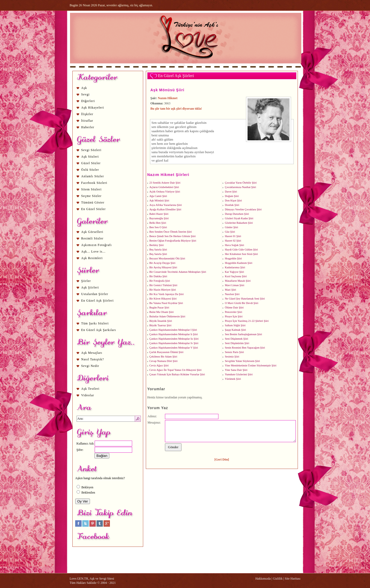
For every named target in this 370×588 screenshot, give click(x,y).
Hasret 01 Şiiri (233, 236)
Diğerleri (88, 101)
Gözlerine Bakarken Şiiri (239, 223)
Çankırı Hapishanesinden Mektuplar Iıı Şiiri (174, 339)
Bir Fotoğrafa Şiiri (160, 281)
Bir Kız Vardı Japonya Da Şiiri (167, 294)
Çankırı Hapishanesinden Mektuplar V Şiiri (174, 348)
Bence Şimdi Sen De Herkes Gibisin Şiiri (173, 236)
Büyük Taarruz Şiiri (160, 325)
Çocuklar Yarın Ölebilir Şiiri (241, 183)
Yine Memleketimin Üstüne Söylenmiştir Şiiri (251, 365)
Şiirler (86, 281)
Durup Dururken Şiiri (237, 214)
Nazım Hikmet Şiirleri (168, 175)
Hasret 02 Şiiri (233, 241)
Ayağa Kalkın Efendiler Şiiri (165, 209)
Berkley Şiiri (157, 245)
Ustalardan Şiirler (95, 294)
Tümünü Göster (93, 202)
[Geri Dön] (222, 459)
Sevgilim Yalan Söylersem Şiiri (242, 361)
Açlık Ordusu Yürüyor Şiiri (165, 192)
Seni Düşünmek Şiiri (236, 339)
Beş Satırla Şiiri (158, 250)
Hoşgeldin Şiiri (233, 258)
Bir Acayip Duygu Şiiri (162, 263)
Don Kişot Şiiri (233, 201)
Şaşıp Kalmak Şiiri (235, 330)
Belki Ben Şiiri (158, 223)
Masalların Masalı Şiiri (238, 281)
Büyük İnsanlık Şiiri (161, 321)
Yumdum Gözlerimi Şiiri (239, 374)
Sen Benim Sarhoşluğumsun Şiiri (243, 334)
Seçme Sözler (92, 196)
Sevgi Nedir (90, 366)
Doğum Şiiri (232, 196)
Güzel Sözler (91, 163)
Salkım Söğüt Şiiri (235, 325)
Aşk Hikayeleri (93, 108)
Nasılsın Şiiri (232, 294)
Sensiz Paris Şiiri (234, 352)
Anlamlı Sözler (93, 176)
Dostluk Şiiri (232, 205)
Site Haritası (293, 579)
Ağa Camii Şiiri (158, 196)
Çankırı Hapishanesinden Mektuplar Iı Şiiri (174, 334)
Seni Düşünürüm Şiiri (237, 343)
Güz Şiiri (230, 232)
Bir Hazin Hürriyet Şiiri (163, 290)
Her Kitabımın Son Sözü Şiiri (241, 254)
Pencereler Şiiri (233, 312)
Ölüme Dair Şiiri (234, 308)
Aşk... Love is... (93, 252)
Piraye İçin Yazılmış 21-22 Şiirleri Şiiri (247, 321)
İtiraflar (87, 121)
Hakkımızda (263, 579)
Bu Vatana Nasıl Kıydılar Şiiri (166, 303)
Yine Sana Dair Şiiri (236, 370)
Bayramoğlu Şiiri (159, 218)
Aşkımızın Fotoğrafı (97, 245)
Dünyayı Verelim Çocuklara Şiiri (243, 209)
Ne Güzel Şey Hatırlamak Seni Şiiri (245, 299)
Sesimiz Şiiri (232, 357)
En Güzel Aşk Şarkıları (99, 330)
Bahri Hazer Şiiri (159, 214)
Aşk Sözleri (90, 157)
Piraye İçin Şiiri (234, 316)
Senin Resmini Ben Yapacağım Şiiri (245, 348)
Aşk (84, 88)
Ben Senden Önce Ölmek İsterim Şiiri (171, 232)
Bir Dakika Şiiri (158, 276)
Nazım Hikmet (168, 98)
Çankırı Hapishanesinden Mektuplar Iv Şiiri (174, 343)
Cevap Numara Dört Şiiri (163, 361)
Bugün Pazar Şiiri (159, 308)
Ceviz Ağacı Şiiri (159, 365)
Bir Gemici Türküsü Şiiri (163, 285)
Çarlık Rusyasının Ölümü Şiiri (167, 352)
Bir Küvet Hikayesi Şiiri (163, 299)
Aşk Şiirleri (90, 287)
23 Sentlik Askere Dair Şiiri (165, 183)
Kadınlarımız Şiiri (235, 267)
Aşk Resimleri (92, 258)
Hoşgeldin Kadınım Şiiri (238, 263)
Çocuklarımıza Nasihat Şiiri (240, 187)
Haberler (88, 127)
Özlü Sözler (90, 170)
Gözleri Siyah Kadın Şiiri (239, 218)
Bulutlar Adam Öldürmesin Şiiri (167, 316)
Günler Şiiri (231, 227)
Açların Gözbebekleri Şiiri (164, 187)
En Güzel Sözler (94, 209)
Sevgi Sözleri (91, 150)
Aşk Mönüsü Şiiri (168, 90)
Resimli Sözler (92, 238)
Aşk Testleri (90, 389)
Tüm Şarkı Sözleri (95, 323)
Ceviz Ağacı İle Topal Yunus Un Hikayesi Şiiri (176, 370)
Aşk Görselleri (92, 232)
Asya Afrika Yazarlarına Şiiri (166, 205)
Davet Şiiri (231, 192)
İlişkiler (87, 114)
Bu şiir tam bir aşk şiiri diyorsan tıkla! (176, 109)
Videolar (88, 395)
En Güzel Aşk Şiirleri (98, 301)
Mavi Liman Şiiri (234, 285)
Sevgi (85, 94)
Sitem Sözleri (92, 189)
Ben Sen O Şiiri (158, 227)
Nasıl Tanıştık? (93, 359)
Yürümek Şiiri (233, 379)
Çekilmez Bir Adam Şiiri (163, 357)
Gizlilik (278, 579)
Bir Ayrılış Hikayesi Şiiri (163, 267)
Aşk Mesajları (92, 353)
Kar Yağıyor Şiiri (234, 272)
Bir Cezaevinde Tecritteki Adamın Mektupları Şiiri (178, 272)
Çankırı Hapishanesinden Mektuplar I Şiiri (173, 330)
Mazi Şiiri (230, 290)
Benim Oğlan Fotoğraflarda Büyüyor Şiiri (173, 241)
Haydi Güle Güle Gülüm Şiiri (241, 250)
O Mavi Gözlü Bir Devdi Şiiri (242, 303)
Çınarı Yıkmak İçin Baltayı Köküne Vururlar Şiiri (177, 374)
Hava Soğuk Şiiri (234, 245)
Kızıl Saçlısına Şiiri (236, 276)
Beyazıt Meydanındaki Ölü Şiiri (167, 258)
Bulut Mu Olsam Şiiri (162, 312)
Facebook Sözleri (94, 183)
